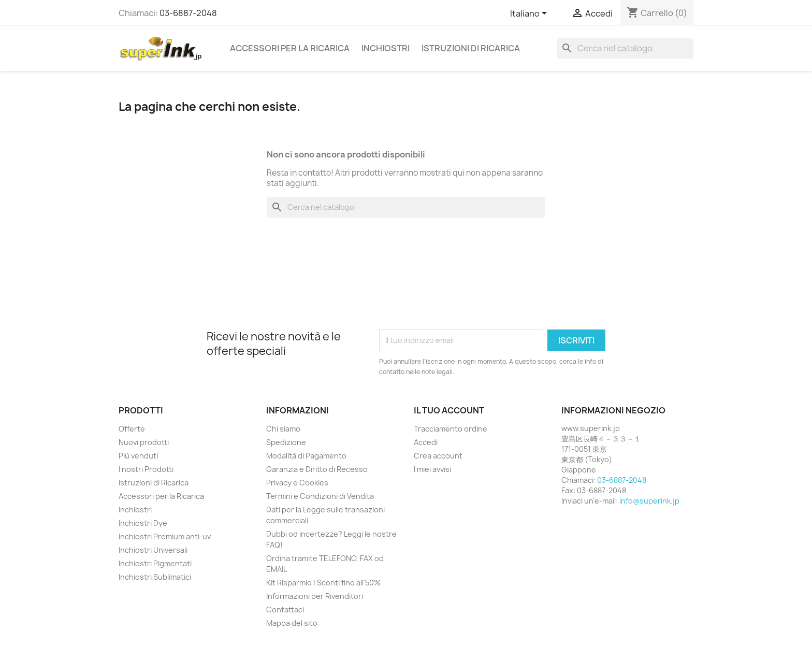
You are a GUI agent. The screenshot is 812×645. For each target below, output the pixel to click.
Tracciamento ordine (451, 429)
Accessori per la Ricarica (290, 48)
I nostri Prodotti (146, 469)
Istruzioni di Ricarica (471, 48)
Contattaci (285, 610)
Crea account (438, 456)
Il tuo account (449, 410)
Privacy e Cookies (297, 483)
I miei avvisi (432, 469)
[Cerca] (625, 48)
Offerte (132, 429)
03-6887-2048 (188, 13)
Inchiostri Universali (153, 550)
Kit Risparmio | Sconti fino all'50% (323, 583)
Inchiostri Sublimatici (155, 577)
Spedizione (286, 442)
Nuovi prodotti (144, 442)
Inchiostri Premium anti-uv (165, 536)
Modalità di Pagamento (306, 456)
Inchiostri (386, 48)
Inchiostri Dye (143, 523)
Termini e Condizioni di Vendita (320, 496)
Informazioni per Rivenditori (315, 596)
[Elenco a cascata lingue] (530, 14)
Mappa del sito (292, 623)
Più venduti (138, 456)
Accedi (426, 442)
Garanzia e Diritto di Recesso (317, 469)
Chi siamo (283, 429)
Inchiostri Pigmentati (155, 563)
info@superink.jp (649, 501)
